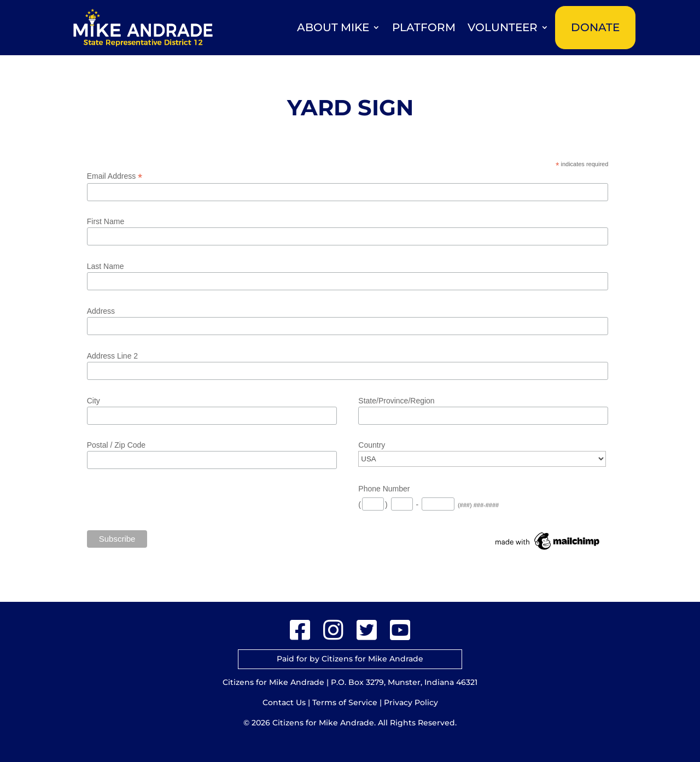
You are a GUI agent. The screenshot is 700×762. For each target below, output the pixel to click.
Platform (424, 27)
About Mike (333, 27)
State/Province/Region (396, 401)
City (94, 401)
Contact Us (284, 702)
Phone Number (384, 489)
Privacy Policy (411, 702)
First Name (106, 221)
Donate (595, 27)
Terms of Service (345, 702)
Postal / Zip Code (116, 445)
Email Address (115, 176)
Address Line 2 (112, 356)
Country (372, 445)
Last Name (106, 266)
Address (101, 311)
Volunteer (503, 27)
